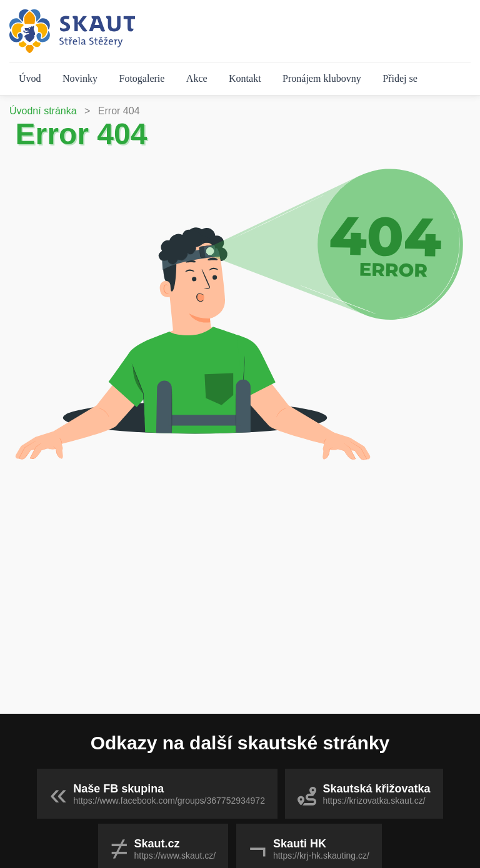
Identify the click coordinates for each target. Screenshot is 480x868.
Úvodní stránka (43, 111)
